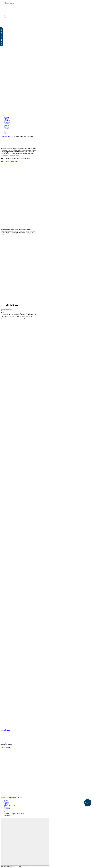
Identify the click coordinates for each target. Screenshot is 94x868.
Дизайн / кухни (17, 797)
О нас (6, 800)
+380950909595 (6, 748)
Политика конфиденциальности (14, 814)
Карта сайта (8, 815)
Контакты (7, 125)
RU (5, 17)
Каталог (7, 127)
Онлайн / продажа (6, 797)
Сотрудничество (10, 805)
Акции (6, 129)
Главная (7, 117)
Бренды (7, 119)
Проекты (7, 122)
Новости (7, 120)
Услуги (7, 802)
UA (5, 16)
